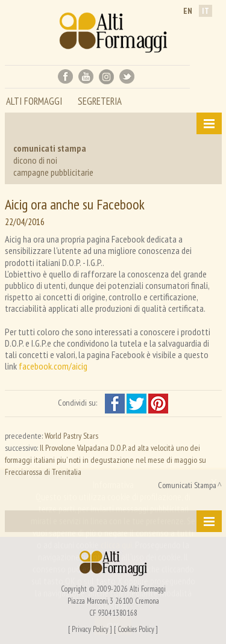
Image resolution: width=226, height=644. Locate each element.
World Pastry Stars (71, 436)
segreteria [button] (100, 102)
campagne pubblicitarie (53, 172)
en (188, 11)
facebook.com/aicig (53, 366)
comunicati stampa (50, 148)
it (206, 11)
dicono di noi (35, 160)
